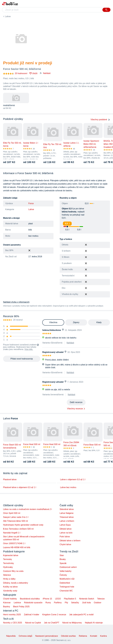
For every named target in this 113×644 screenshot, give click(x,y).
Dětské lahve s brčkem (70, 541)
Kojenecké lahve (11, 555)
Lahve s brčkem (67, 521)
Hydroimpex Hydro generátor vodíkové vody (23, 525)
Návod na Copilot (33, 623)
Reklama (83, 636)
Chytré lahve (65, 544)
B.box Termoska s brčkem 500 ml (18, 529)
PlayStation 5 (70, 599)
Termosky (7, 559)
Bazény (7, 607)
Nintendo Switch (87, 599)
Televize (101, 599)
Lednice (17, 603)
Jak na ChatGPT (52, 623)
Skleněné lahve (67, 509)
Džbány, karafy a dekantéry (16, 583)
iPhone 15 (47, 599)
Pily (66, 603)
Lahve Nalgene (67, 513)
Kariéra (103, 636)
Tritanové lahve (67, 517)
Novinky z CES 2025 (13, 623)
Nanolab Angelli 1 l (12, 533)
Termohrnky (9, 563)
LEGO (58, 599)
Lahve (8, 16)
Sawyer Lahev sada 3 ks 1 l (16, 517)
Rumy (48, 603)
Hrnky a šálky (9, 579)
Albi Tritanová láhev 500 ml (15, 521)
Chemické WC (66, 591)
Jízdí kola (86, 603)
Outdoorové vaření (68, 567)
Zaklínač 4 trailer (32, 615)
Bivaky (63, 559)
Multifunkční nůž (67, 579)
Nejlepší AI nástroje (94, 623)
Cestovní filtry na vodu (13, 571)
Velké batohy (66, 571)
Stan (62, 555)
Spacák (63, 563)
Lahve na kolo (66, 533)
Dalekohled (65, 583)
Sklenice (7, 575)
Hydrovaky (8, 567)
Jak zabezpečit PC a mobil (81, 615)
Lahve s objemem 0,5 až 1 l (73, 479)
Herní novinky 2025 (12, 615)
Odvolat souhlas (68, 636)
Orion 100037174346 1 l (14, 543)
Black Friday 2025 (21, 607)
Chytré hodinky (10, 599)
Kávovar (7, 603)
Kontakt (94, 636)
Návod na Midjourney (72, 623)
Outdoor (98, 603)
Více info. (29, 349)
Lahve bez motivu (68, 487)
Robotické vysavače (33, 603)
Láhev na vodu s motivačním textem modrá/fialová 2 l (27, 509)
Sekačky (75, 603)
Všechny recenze (75, 409)
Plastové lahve (10, 479)
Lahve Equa (65, 525)
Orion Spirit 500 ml (12, 513)
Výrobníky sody (10, 591)
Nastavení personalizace (47, 636)
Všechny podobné (100, 120)
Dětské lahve (66, 529)
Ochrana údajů (25, 636)
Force (31, 203)
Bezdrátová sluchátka (30, 599)
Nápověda (11, 636)
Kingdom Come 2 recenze (54, 615)
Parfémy (58, 603)
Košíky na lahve (10, 587)
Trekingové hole (67, 587)
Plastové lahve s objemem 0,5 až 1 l (20, 487)
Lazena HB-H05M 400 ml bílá (17, 547)
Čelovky (63, 575)
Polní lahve (65, 537)
